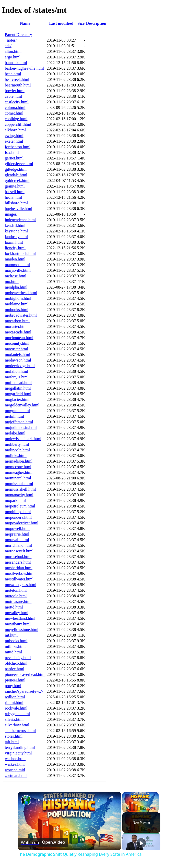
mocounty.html (17, 343)
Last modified (61, 23)
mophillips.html (18, 512)
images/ (11, 214)
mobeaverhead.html (21, 293)
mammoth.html (17, 265)
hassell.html (15, 192)
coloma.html (15, 108)
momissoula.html (19, 484)
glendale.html (16, 175)
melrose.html (16, 276)
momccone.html (18, 467)
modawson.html (18, 360)
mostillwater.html (19, 579)
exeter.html (14, 141)
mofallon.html (16, 371)
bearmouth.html (18, 85)
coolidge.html (16, 119)
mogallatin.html (18, 388)
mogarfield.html (18, 394)
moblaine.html (17, 304)
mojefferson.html (19, 422)
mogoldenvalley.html (22, 405)
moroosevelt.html (19, 551)
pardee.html (15, 669)
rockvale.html (16, 708)
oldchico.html (16, 663)
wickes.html (15, 764)
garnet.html (14, 158)
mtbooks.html (16, 641)
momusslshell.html (20, 489)
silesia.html (14, 719)
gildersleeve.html (19, 164)
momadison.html (19, 461)
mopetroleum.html (20, 506)
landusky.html (16, 237)
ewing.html (14, 136)
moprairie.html (17, 534)
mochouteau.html (19, 338)
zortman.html (16, 776)
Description (96, 23)
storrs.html (14, 736)
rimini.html (14, 703)
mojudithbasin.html (21, 427)
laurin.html (14, 242)
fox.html (12, 152)
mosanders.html (18, 562)
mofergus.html (17, 377)
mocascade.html (18, 332)
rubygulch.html (17, 714)
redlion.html (15, 697)
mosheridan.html (19, 568)
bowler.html (15, 91)
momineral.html (18, 478)
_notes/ (11, 40)
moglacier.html (17, 399)
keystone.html (16, 231)
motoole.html (16, 596)
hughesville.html (19, 209)
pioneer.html (15, 680)
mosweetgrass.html (21, 585)
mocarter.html (16, 326)
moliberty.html (17, 444)
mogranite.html (17, 411)
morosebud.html (18, 557)
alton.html (13, 51)
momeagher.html (19, 472)
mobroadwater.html (21, 315)
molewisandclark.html (23, 439)
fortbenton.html (18, 147)
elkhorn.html (15, 130)
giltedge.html (16, 169)
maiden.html (15, 259)
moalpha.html (16, 287)
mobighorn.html (18, 298)
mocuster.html (16, 349)
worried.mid (15, 770)
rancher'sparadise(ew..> (24, 691)
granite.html (15, 186)
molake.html (15, 433)
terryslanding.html (20, 747)
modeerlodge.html (20, 366)
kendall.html (15, 225)
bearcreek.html (17, 79)
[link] (26, 800)
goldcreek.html (17, 181)
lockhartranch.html (20, 253)
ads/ (8, 46)
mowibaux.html (18, 624)
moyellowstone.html (22, 630)
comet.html (14, 113)
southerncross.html (20, 731)
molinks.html (16, 456)
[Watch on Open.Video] (43, 842)
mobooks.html (17, 310)
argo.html (13, 57)
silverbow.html (17, 725)
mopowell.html (17, 529)
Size (81, 23)
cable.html (13, 96)
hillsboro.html (16, 203)
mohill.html (14, 416)
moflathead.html (18, 383)
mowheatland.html (20, 618)
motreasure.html (18, 602)
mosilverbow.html (20, 573)
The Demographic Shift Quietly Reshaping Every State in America (69, 800)
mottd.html (14, 607)
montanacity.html (19, 495)
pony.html (13, 686)
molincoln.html (17, 450)
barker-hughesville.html (24, 68)
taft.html (12, 742)
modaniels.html (17, 355)
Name (25, 23)
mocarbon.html (17, 321)
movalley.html (17, 613)
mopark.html (15, 500)
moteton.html (16, 590)
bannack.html (16, 63)
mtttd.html (13, 652)
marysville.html (18, 270)
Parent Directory (18, 35)
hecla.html (13, 197)
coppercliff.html (18, 124)
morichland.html (18, 545)
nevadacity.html (18, 658)
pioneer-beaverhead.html (25, 674)
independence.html (20, 220)
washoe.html (15, 759)
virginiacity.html (18, 753)
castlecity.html (17, 102)
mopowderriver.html (22, 523)
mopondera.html (18, 517)
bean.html (13, 74)
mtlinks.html (15, 646)
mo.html (12, 282)
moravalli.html (17, 540)
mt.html (11, 635)
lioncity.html (15, 248)
